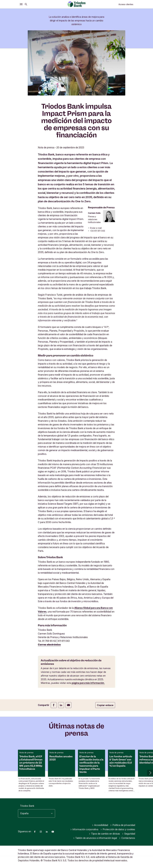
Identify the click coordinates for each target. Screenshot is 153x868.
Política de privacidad (123, 825)
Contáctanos (127, 838)
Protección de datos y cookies (118, 830)
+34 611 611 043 (97, 231)
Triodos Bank (27, 806)
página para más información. (88, 683)
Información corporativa (84, 830)
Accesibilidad (100, 825)
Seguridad (129, 834)
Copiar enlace (105, 705)
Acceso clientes (126, 4)
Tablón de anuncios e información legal (95, 838)
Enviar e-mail (95, 228)
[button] (150, 773)
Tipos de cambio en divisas (104, 834)
